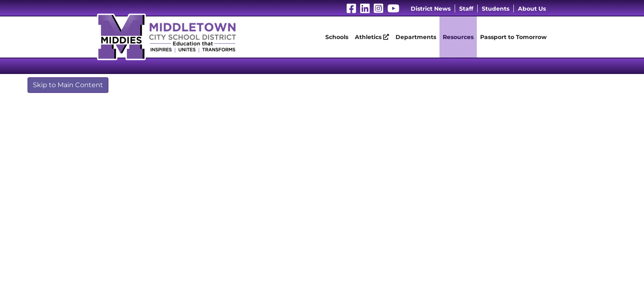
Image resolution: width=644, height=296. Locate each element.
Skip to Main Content (68, 85)
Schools (337, 37)
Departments (416, 37)
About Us (532, 9)
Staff (466, 9)
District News (431, 9)
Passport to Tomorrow (513, 37)
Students (496, 9)
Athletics (372, 37)
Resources (458, 37)
